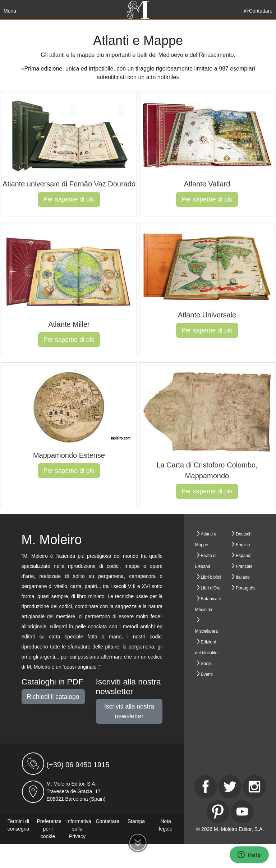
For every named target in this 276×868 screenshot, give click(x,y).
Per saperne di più (69, 199)
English (243, 545)
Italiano (243, 577)
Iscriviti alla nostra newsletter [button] (129, 711)
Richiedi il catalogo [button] (53, 697)
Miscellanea (206, 631)
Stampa (136, 821)
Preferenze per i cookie (49, 829)
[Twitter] (230, 787)
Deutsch (244, 534)
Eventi (207, 674)
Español (243, 556)
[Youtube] (242, 812)
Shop (206, 664)
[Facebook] (206, 787)
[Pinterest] (218, 812)
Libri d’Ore (211, 588)
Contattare (261, 11)
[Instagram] (254, 787)
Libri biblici (211, 577)
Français (244, 566)
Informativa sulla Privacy (79, 829)
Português (246, 588)
